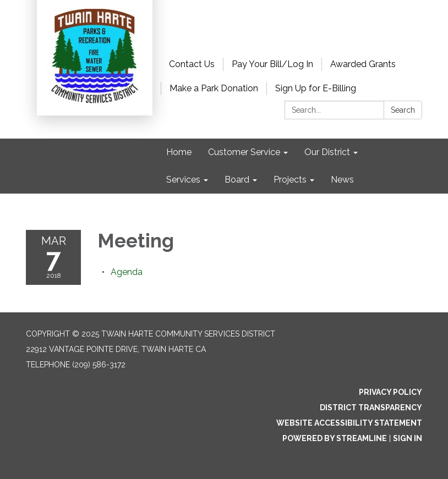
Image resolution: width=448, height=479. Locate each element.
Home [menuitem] (179, 152)
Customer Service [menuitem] (244, 152)
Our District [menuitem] (327, 152)
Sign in (408, 438)
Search (403, 110)
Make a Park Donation (214, 88)
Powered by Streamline (335, 438)
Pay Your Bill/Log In (272, 64)
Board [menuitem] (237, 180)
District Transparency (371, 408)
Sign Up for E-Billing (316, 88)
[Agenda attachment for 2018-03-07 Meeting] (127, 272)
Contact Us (192, 64)
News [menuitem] (342, 180)
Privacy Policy (390, 392)
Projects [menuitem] (290, 180)
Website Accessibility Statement (349, 423)
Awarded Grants (363, 64)
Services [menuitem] (183, 180)
